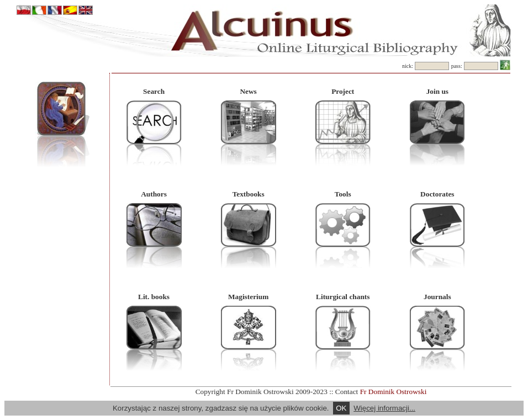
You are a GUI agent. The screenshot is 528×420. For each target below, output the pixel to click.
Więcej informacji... (384, 408)
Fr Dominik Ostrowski (394, 392)
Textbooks (249, 194)
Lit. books (154, 297)
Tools (343, 194)
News (248, 91)
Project (343, 91)
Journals (437, 297)
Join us (437, 91)
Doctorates (437, 194)
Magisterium (248, 297)
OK (341, 408)
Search (154, 91)
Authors (154, 194)
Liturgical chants (343, 297)
